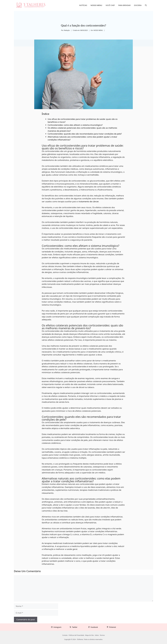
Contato (65, 635)
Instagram (57, 627)
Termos (102, 635)
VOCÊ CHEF (110, 5)
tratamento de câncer (89, 201)
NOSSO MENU (96, 5)
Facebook (94, 627)
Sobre (97, 635)
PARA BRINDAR (124, 5)
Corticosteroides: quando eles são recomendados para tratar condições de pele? (85, 134)
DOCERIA (138, 5)
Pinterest (113, 627)
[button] (146, 5)
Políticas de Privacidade (76, 635)
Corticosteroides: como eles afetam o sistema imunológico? (75, 125)
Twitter (75, 627)
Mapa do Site (89, 635)
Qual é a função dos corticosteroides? (83, 25)
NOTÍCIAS (83, 5)
